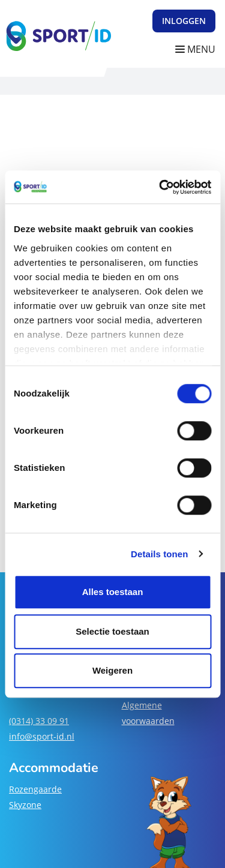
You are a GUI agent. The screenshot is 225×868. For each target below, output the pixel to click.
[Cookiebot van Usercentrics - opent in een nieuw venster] (160, 187)
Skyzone (25, 805)
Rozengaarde (35, 789)
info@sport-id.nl (42, 736)
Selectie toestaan (112, 631)
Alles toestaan (113, 592)
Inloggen (184, 21)
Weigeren (112, 670)
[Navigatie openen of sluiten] (198, 49)
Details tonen (159, 554)
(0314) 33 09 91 (39, 721)
